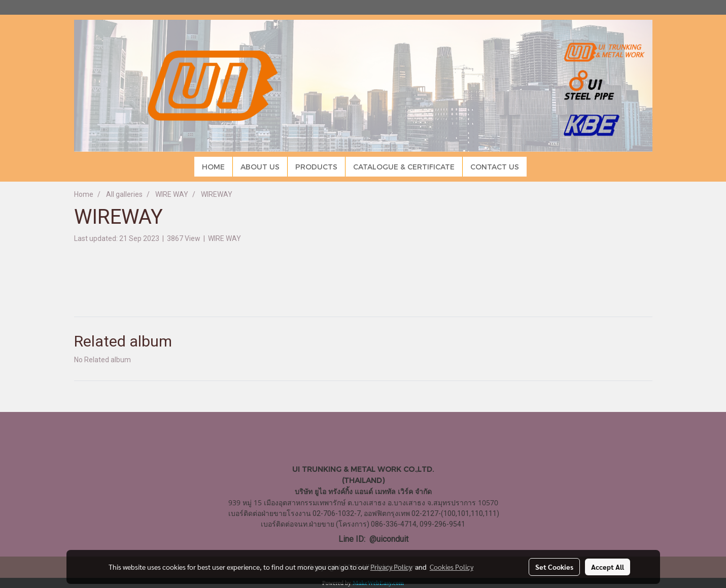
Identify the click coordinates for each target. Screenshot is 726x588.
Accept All (608, 567)
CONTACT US (495, 167)
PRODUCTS (316, 167)
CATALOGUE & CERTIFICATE (404, 167)
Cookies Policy (452, 567)
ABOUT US (260, 167)
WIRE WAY (224, 238)
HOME (213, 167)
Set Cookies (554, 567)
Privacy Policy (391, 567)
